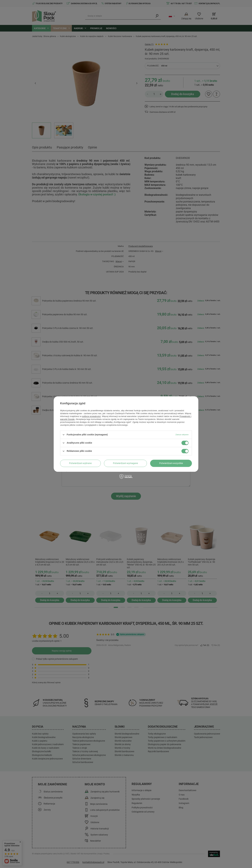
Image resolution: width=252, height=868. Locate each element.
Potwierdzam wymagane (125, 463)
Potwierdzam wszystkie (171, 463)
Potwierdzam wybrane (80, 463)
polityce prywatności (91, 416)
